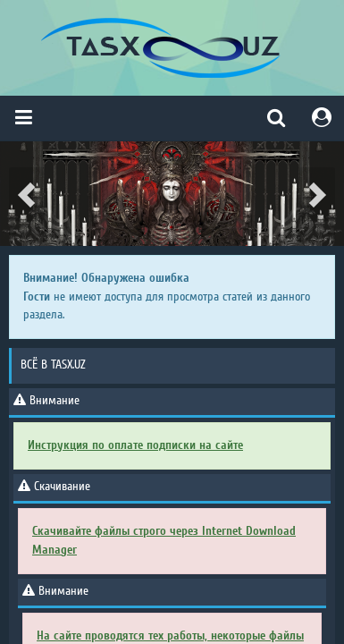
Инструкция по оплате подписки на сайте (135, 445)
